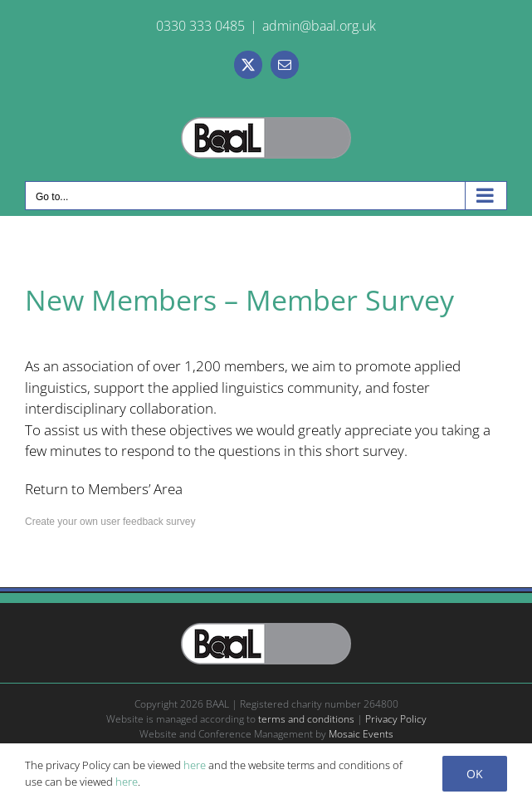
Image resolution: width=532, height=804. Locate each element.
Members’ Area (135, 489)
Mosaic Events (361, 734)
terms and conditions (306, 719)
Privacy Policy (396, 719)
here (195, 765)
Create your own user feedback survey (110, 522)
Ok (475, 774)
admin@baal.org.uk (319, 26)
